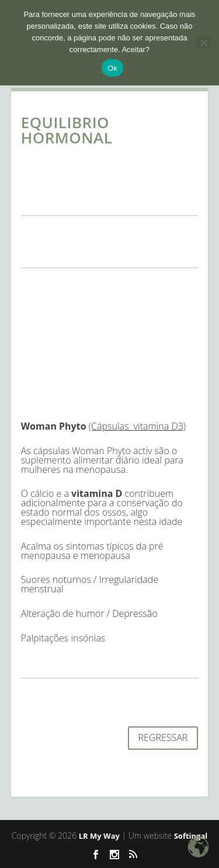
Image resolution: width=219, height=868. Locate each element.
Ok (112, 68)
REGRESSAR (163, 737)
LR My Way (99, 836)
